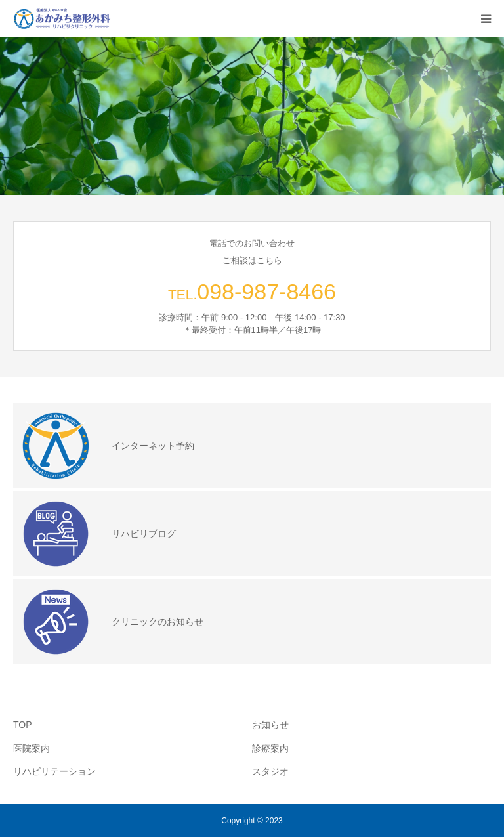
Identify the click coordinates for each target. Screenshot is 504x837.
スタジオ (270, 771)
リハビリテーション (54, 771)
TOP (23, 725)
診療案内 (270, 748)
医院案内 (31, 748)
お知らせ (270, 725)
